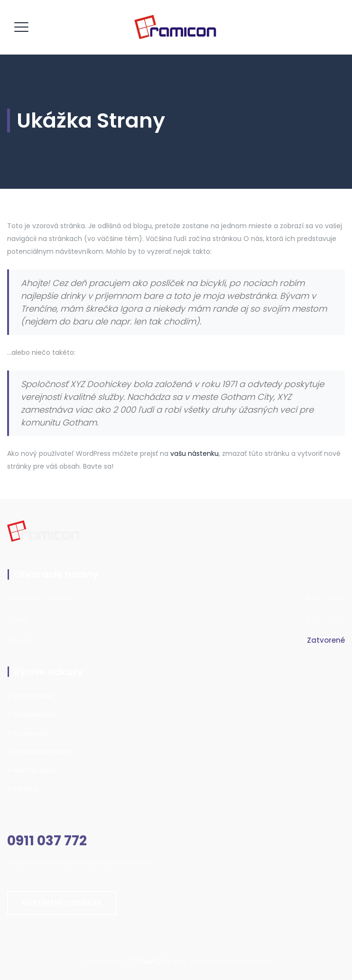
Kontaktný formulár (62, 903)
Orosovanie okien (39, 752)
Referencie (28, 733)
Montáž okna (31, 770)
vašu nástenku (195, 453)
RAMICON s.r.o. (164, 962)
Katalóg (23, 789)
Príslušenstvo (32, 715)
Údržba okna (30, 696)
